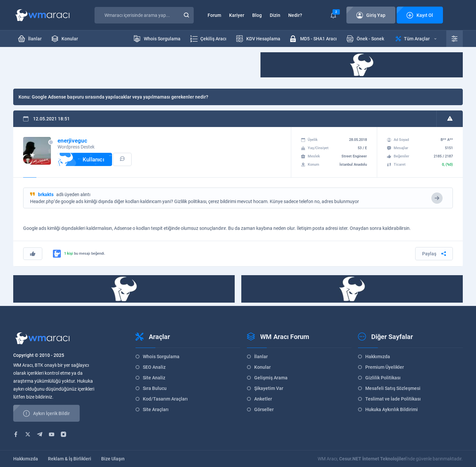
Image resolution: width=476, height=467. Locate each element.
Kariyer (237, 15)
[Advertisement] (134, 67)
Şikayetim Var (269, 388)
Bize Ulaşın (113, 459)
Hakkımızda (378, 357)
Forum (214, 15)
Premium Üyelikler (385, 367)
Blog (257, 15)
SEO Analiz (154, 367)
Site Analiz (154, 378)
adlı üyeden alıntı (64, 194)
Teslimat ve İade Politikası (393, 399)
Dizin (275, 15)
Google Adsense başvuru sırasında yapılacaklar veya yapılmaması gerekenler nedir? (120, 97)
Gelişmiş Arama (271, 378)
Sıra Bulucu (155, 388)
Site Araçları (156, 409)
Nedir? (295, 15)
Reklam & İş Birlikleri (70, 459)
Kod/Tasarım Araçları (165, 399)
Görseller (264, 409)
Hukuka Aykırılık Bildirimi (392, 409)
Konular (262, 367)
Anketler (263, 399)
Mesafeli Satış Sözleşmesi (393, 388)
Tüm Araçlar (416, 39)
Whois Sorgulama (161, 357)
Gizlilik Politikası (383, 378)
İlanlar (261, 357)
